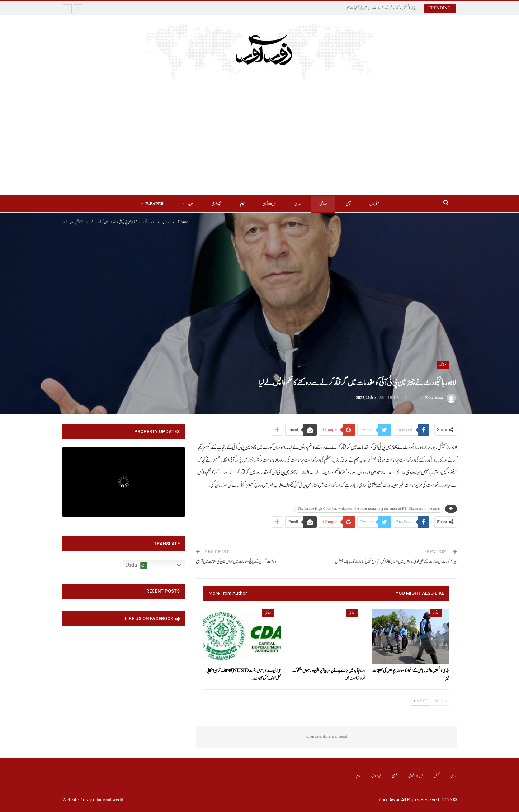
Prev (440, 701)
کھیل (437, 776)
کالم (241, 204)
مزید (187, 204)
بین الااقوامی (269, 204)
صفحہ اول (379, 204)
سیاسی (299, 204)
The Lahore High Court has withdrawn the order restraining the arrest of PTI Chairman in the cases (369, 509)
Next (421, 701)
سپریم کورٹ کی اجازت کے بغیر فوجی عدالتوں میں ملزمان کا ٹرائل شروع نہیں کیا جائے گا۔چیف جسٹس (396, 562)
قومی (351, 204)
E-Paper (150, 204)
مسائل (325, 204)
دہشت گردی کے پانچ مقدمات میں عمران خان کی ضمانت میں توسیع (236, 562)
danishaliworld (110, 800)
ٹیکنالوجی (214, 204)
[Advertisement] (259, 133)
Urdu (136, 565)
